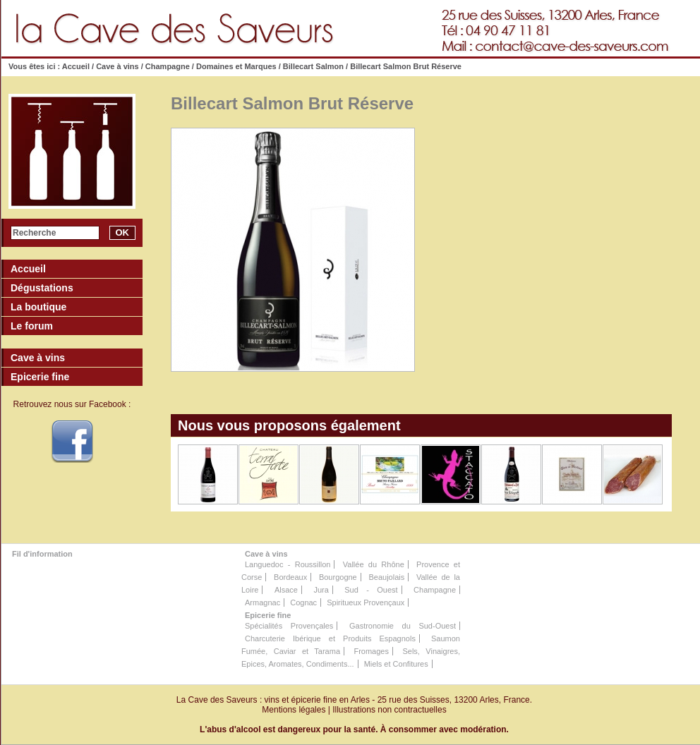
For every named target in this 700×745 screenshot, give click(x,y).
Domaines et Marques (236, 66)
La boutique (38, 307)
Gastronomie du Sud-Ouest (403, 626)
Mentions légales (294, 710)
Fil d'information (42, 554)
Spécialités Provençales (289, 626)
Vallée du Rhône (374, 564)
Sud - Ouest (371, 590)
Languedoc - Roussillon (288, 564)
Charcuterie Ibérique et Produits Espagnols (330, 638)
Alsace (286, 590)
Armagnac (262, 602)
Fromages (371, 651)
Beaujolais (386, 577)
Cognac (303, 602)
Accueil (76, 66)
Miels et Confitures (396, 664)
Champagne (168, 66)
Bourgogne (338, 577)
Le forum (32, 326)
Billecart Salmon (313, 66)
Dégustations (42, 288)
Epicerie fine (268, 615)
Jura (321, 590)
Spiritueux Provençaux (366, 602)
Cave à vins (117, 66)
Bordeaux (290, 577)
